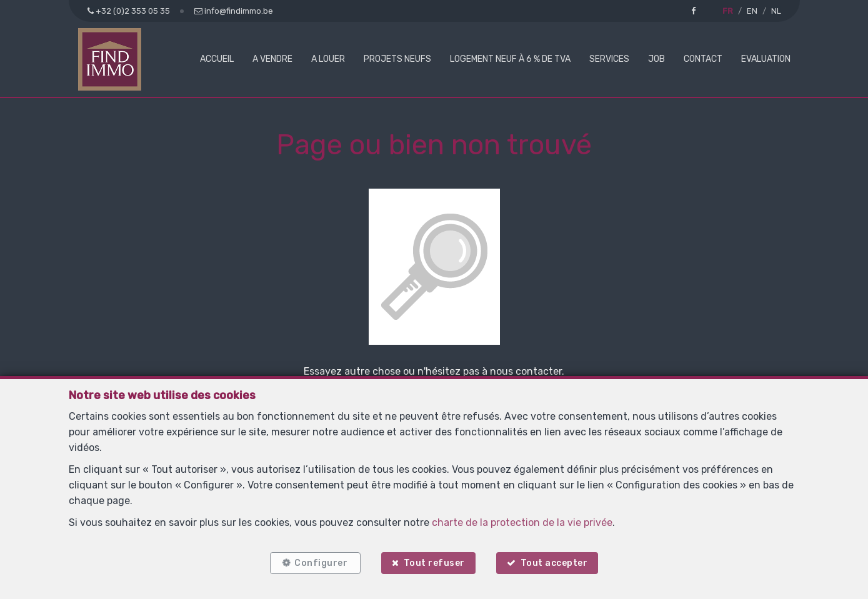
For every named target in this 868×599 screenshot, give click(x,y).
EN (752, 11)
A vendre (272, 59)
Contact (703, 59)
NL (776, 11)
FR (728, 11)
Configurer (321, 563)
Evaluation (766, 59)
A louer (328, 59)
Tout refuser (434, 563)
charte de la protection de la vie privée (522, 522)
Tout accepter (554, 563)
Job (656, 59)
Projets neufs (397, 59)
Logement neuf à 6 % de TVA (510, 59)
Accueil (217, 59)
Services (609, 59)
